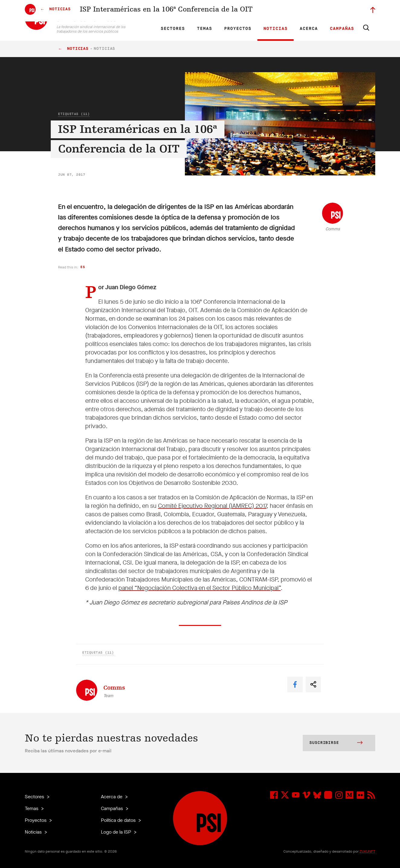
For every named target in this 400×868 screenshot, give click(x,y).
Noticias (276, 29)
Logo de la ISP (117, 832)
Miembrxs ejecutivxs (296, 11)
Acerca (309, 29)
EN (143, 11)
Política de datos (119, 820)
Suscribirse (336, 743)
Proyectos (238, 29)
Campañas (342, 29)
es (83, 267)
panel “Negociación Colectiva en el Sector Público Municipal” (200, 588)
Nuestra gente (241, 11)
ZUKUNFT (367, 851)
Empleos (266, 11)
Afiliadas (216, 11)
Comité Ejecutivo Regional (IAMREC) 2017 (212, 506)
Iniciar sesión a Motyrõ (337, 11)
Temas (205, 29)
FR (154, 11)
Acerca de (112, 797)
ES (164, 11)
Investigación (192, 11)
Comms (333, 229)
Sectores (173, 29)
